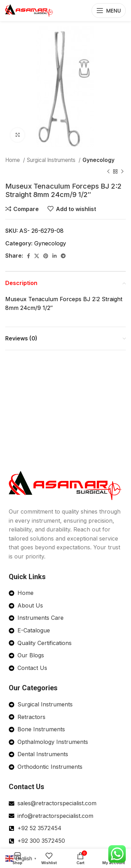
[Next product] (122, 171)
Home (13, 160)
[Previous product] (108, 171)
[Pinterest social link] (46, 256)
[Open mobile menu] (109, 11)
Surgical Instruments (52, 160)
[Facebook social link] (28, 256)
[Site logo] (29, 10)
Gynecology (99, 160)
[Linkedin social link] (54, 256)
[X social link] (37, 256)
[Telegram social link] (63, 256)
